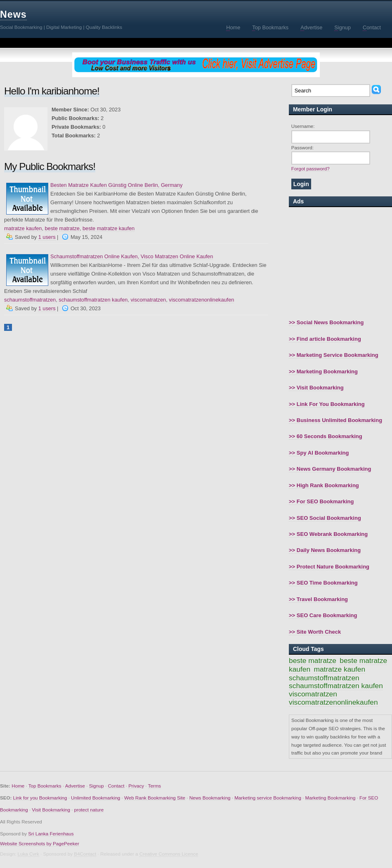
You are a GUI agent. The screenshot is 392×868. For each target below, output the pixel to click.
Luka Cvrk (28, 854)
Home (18, 786)
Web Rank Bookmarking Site (155, 798)
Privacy (136, 786)
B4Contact (85, 854)
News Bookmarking (210, 798)
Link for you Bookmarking (40, 798)
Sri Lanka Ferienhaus (51, 834)
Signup (97, 786)
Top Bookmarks (45, 786)
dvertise (311, 28)
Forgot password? (311, 169)
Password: (302, 147)
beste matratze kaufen (109, 228)
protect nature (89, 810)
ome (233, 28)
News (13, 14)
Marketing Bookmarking (331, 798)
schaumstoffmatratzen (30, 300)
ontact (372, 28)
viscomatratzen (148, 300)
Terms (155, 786)
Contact (116, 786)
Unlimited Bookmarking (96, 798)
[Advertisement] (340, 263)
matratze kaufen (23, 228)
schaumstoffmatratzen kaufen (93, 300)
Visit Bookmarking (51, 810)
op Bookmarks (270, 28)
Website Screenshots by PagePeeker (40, 843)
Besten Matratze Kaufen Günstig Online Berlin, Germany (116, 185)
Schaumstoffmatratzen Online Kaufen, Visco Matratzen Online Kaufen (132, 256)
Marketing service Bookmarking (268, 798)
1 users (47, 237)
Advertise (75, 786)
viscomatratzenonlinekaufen (201, 300)
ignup (342, 28)
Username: (303, 126)
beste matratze (62, 228)
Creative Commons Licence (169, 854)
